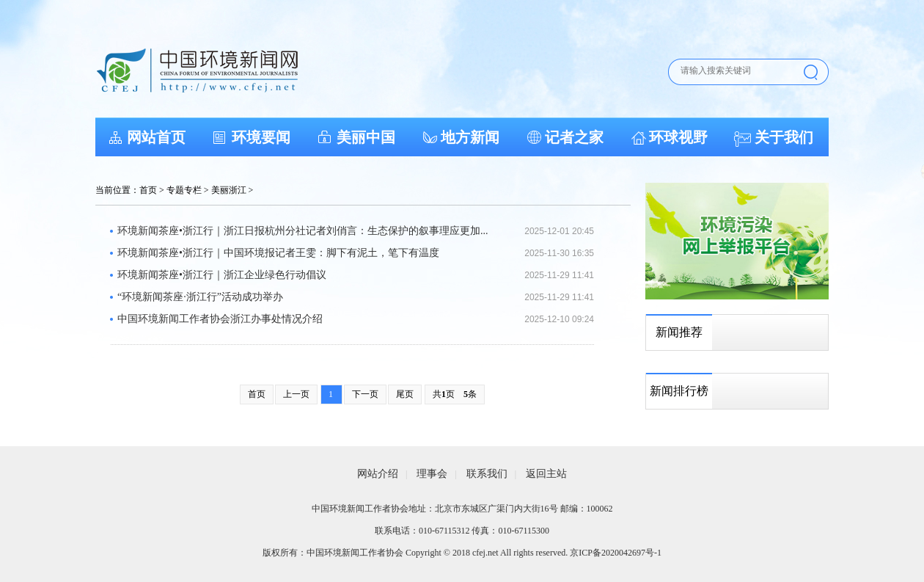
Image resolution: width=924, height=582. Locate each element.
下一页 (365, 394)
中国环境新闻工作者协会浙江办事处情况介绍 (220, 319)
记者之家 (574, 137)
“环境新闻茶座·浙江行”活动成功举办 (200, 297)
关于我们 (784, 137)
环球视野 (678, 137)
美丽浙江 (229, 190)
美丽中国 (366, 137)
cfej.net (485, 553)
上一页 (296, 394)
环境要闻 (261, 137)
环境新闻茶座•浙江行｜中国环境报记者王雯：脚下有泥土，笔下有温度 (278, 253)
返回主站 (546, 474)
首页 (148, 190)
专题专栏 (184, 190)
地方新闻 (470, 137)
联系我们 (487, 474)
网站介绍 (378, 474)
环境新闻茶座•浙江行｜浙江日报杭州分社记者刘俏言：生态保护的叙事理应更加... (302, 231)
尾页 (405, 394)
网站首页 (156, 137)
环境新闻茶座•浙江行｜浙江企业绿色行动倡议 (222, 275)
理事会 (432, 474)
